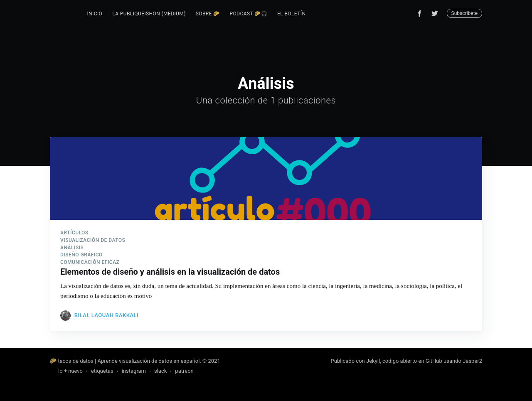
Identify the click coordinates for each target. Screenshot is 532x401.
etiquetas (102, 371)
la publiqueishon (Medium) (149, 14)
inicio (95, 14)
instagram (134, 371)
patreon (184, 371)
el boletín (291, 14)
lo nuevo (70, 371)
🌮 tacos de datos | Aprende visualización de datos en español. (126, 361)
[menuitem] (95, 14)
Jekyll (373, 361)
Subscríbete (464, 13)
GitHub (434, 361)
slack (160, 371)
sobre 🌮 (208, 14)
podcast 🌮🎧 (249, 14)
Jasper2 (472, 361)
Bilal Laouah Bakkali (107, 315)
